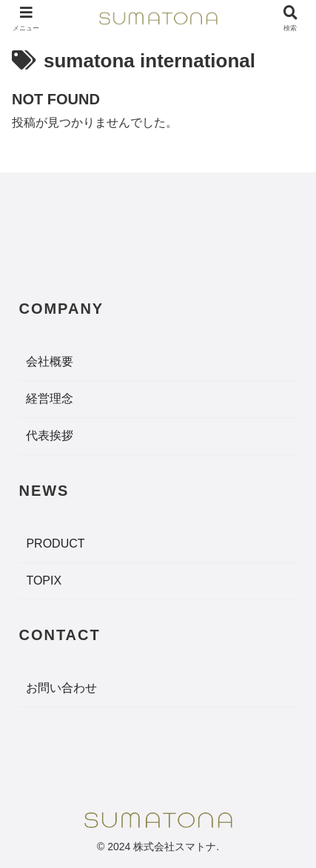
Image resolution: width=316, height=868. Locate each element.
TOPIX (44, 581)
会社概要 (50, 361)
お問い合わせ (61, 688)
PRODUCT (55, 544)
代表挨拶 (50, 435)
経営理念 (50, 398)
